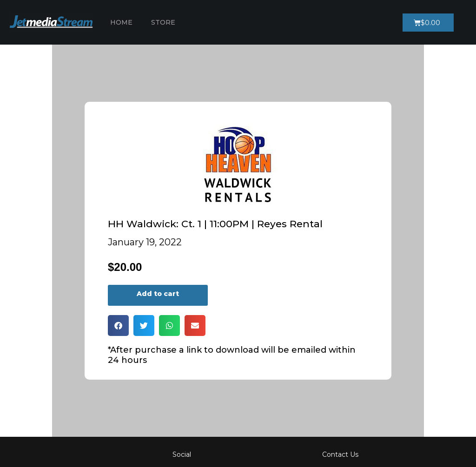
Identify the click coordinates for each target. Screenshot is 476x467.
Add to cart (158, 294)
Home (121, 22)
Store (163, 22)
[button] (118, 326)
